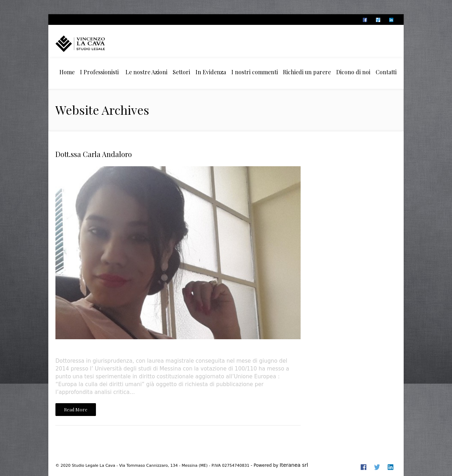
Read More (76, 409)
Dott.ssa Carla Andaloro (94, 154)
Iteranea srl (294, 465)
